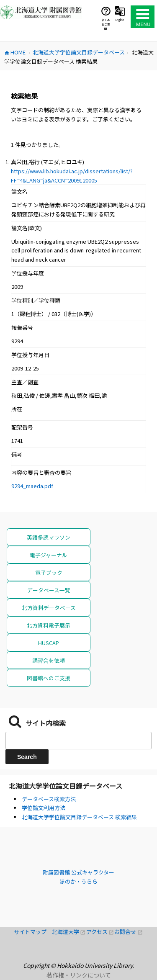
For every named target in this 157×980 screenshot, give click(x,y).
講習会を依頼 (49, 660)
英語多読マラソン (49, 537)
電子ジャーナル (49, 555)
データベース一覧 (49, 590)
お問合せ (129, 932)
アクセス (100, 932)
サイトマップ (33, 932)
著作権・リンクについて (79, 975)
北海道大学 (69, 932)
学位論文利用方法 (44, 808)
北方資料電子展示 (49, 625)
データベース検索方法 (49, 799)
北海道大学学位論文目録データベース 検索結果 (79, 817)
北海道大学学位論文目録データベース (66, 786)
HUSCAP (49, 643)
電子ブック (49, 572)
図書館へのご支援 (49, 678)
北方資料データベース (49, 608)
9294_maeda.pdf (32, 486)
